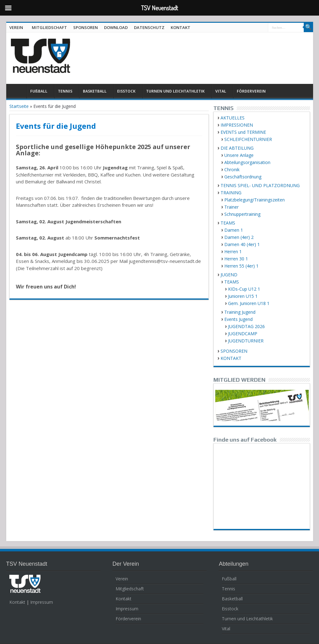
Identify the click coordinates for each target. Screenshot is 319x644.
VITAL (221, 91)
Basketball (232, 599)
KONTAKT (181, 27)
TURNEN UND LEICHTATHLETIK (175, 91)
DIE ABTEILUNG (237, 148)
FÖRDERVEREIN (251, 91)
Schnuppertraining (242, 214)
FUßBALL (39, 91)
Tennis (229, 589)
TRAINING (231, 193)
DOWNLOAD (116, 27)
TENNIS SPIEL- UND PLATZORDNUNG (260, 185)
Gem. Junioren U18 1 (249, 303)
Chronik (232, 169)
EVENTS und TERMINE (243, 132)
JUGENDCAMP (243, 334)
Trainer (231, 207)
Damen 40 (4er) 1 (242, 244)
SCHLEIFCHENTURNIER (248, 139)
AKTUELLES (233, 118)
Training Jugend (240, 312)
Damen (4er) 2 (239, 237)
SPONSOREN (86, 27)
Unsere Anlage (239, 155)
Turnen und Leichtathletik (247, 619)
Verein (122, 579)
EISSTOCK (126, 91)
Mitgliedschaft (130, 589)
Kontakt (17, 602)
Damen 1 (234, 230)
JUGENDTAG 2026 (246, 326)
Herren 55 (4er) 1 (241, 266)
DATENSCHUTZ (149, 27)
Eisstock (230, 609)
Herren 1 (233, 252)
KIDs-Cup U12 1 (244, 289)
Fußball (229, 579)
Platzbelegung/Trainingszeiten (255, 200)
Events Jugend (238, 319)
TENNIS (65, 91)
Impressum (42, 602)
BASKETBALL (95, 91)
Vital (226, 629)
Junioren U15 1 (243, 296)
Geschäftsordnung (243, 177)
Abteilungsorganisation (247, 162)
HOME (18, 92)
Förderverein (128, 619)
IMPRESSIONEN (237, 125)
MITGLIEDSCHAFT (49, 27)
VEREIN (16, 27)
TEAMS (228, 223)
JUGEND (229, 275)
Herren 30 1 (236, 259)
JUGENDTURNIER (246, 341)
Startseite (19, 106)
